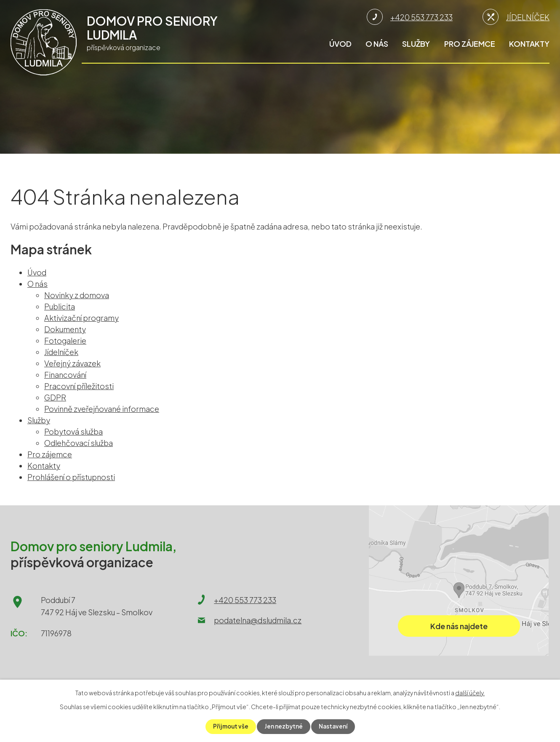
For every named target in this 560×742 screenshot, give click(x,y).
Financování (65, 375)
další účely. (470, 693)
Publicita (60, 306)
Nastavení (334, 726)
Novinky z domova (77, 295)
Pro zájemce (470, 44)
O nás (377, 44)
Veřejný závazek (72, 363)
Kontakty (529, 44)
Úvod (340, 44)
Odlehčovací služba (79, 443)
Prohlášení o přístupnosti (71, 477)
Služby (416, 44)
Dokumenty (65, 329)
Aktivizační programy (81, 318)
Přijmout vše (230, 726)
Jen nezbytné (284, 726)
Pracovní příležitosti (79, 386)
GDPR (55, 397)
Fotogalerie (65, 340)
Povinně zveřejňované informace (102, 409)
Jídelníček (61, 352)
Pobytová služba (73, 431)
